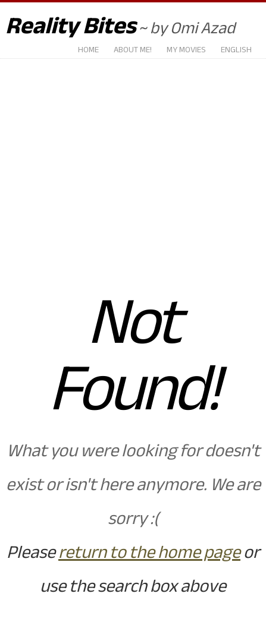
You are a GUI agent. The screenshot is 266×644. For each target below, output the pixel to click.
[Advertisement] (133, 162)
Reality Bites (71, 26)
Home (88, 50)
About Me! (133, 50)
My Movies (186, 50)
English (236, 50)
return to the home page (149, 552)
